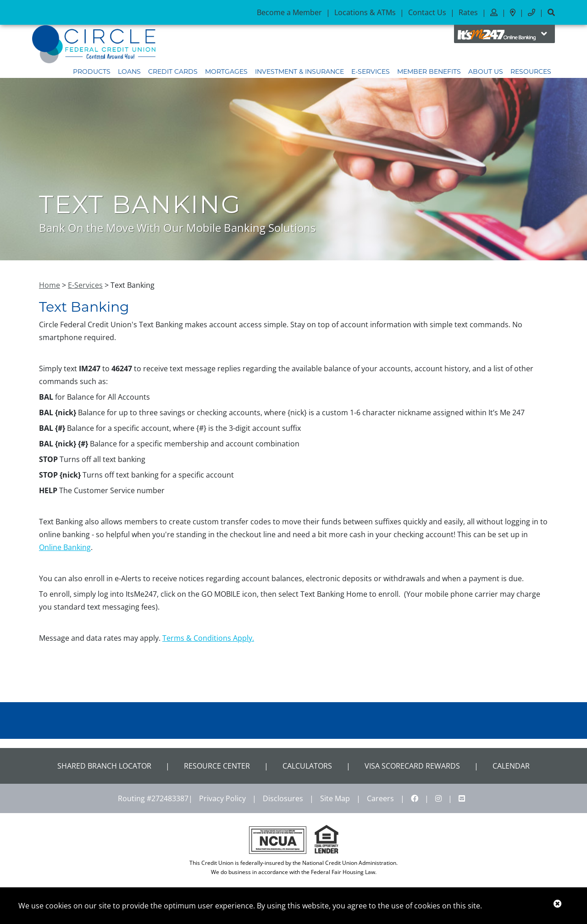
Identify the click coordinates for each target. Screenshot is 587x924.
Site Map (335, 798)
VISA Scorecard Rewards (412, 766)
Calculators (307, 766)
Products (92, 71)
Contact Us (427, 12)
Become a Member (289, 12)
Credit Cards (173, 71)
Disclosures (283, 798)
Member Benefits (429, 71)
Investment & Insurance (299, 71)
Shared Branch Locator (104, 766)
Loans (129, 71)
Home (50, 285)
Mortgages (226, 71)
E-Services (371, 71)
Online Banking (65, 547)
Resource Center (217, 766)
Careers (380, 798)
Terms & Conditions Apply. (208, 638)
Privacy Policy (222, 798)
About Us (486, 71)
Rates (468, 12)
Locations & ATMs (365, 12)
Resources (531, 71)
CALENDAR (511, 766)
